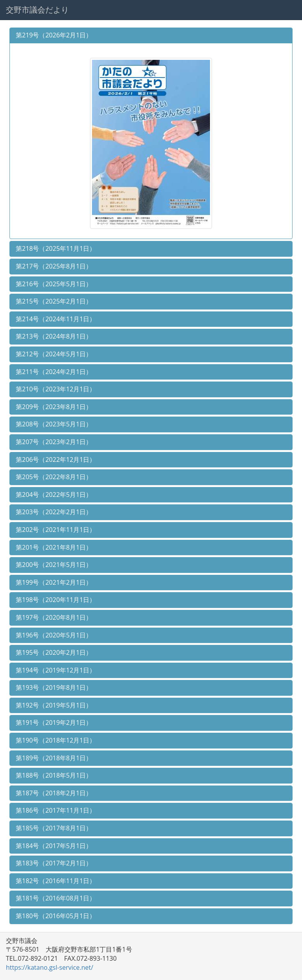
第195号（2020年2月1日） (54, 652)
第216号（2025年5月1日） (54, 284)
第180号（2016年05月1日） (56, 916)
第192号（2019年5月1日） (54, 705)
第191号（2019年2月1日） (54, 722)
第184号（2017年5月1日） (54, 846)
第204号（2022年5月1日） (54, 495)
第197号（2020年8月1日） (54, 617)
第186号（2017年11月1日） (56, 810)
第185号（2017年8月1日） (54, 828)
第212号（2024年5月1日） (54, 354)
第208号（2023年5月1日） (54, 424)
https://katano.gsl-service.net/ (50, 967)
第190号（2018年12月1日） (56, 740)
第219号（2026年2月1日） (54, 35)
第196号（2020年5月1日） (54, 635)
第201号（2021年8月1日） (54, 547)
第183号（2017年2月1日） (54, 863)
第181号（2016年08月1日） (56, 898)
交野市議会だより (37, 10)
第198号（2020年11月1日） (56, 600)
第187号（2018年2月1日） (54, 793)
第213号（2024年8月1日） (54, 336)
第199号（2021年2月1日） (54, 582)
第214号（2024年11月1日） (56, 319)
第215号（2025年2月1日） (54, 301)
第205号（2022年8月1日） (54, 477)
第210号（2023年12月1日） (56, 389)
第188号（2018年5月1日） (54, 775)
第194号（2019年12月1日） (56, 670)
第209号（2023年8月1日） (54, 407)
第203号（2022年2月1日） (54, 512)
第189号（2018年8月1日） (54, 758)
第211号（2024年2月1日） (54, 372)
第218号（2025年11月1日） (56, 248)
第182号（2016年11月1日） (56, 881)
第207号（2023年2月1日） (54, 442)
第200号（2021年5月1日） (54, 565)
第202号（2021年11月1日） (56, 530)
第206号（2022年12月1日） (56, 459)
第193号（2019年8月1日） (54, 687)
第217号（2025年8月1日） (54, 266)
